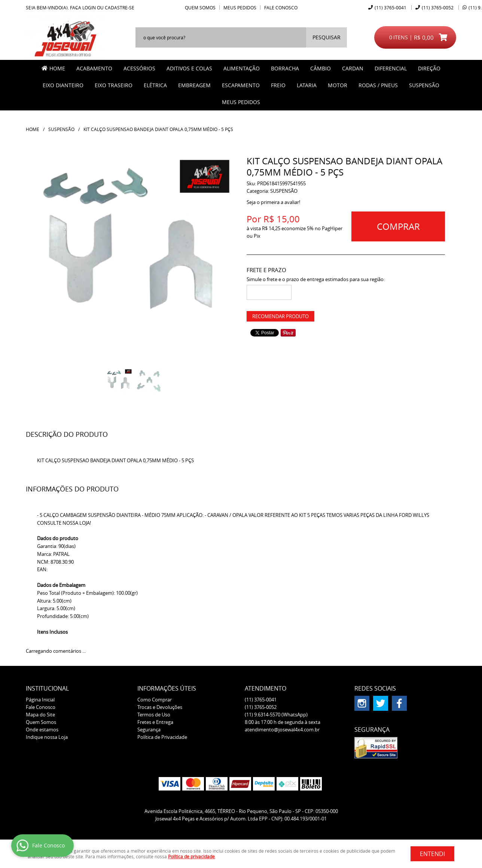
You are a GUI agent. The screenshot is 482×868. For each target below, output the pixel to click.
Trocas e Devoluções (160, 707)
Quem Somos (200, 7)
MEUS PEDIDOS (241, 102)
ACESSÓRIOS (139, 68)
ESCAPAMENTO (241, 85)
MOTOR (338, 85)
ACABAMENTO (94, 68)
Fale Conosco (281, 7)
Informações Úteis (167, 688)
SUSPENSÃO (424, 85)
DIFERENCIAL (391, 68)
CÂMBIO (321, 68)
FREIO (278, 85)
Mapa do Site (40, 715)
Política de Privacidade (162, 737)
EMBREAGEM (194, 85)
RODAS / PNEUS (378, 85)
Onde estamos (42, 730)
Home (57, 68)
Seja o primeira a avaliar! (273, 202)
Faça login (83, 7)
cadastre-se (120, 7)
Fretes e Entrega (155, 722)
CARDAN (353, 68)
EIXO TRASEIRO (114, 85)
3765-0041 (391, 7)
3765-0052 (438, 7)
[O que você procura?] (327, 37)
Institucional (47, 688)
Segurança (149, 730)
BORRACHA (285, 68)
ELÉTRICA (155, 85)
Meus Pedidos (240, 7)
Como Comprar (155, 700)
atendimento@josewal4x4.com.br (282, 730)
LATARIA (307, 85)
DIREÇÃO (429, 68)
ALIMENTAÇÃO (242, 68)
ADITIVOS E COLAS (189, 68)
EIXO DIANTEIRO (63, 85)
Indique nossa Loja (47, 737)
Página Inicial (40, 700)
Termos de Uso (154, 715)
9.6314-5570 (276, 715)
